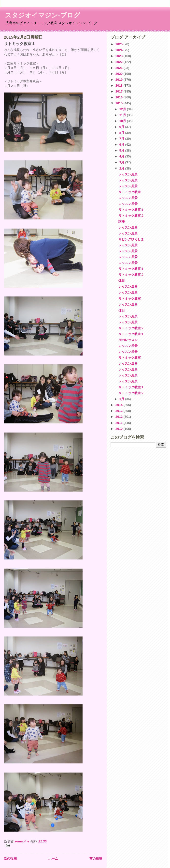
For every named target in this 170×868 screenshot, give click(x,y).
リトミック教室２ (131, 216)
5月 (122, 150)
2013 (120, 411)
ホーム (53, 859)
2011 (120, 423)
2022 (120, 62)
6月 (122, 145)
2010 (120, 429)
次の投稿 (10, 859)
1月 (122, 399)
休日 (122, 281)
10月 (123, 121)
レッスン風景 (128, 174)
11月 (123, 115)
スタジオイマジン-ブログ (42, 15)
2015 (120, 103)
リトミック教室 (130, 192)
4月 (122, 156)
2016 (120, 97)
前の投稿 (96, 859)
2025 (120, 44)
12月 (123, 109)
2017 (120, 91)
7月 (122, 139)
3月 (122, 162)
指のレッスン (128, 340)
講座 (122, 222)
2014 (120, 405)
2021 (120, 68)
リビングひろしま (131, 239)
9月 (122, 127)
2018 (120, 85)
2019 (120, 80)
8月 (122, 133)
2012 (120, 417)
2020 (120, 74)
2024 (120, 50)
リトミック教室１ (131, 210)
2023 (120, 56)
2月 (122, 168)
